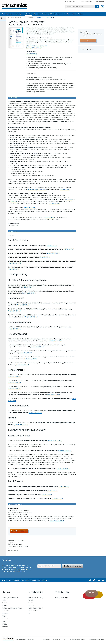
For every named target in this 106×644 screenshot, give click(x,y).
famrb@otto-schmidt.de (57, 520)
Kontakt (4, 618)
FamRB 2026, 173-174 (53, 253)
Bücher (44, 14)
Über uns (81, 14)
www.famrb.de (50, 217)
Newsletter (32, 602)
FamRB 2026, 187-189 (26, 353)
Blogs (69, 14)
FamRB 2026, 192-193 (23, 365)
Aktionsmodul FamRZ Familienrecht (36, 46)
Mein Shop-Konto (72, 1)
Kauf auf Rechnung (88, 49)
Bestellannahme (33, 613)
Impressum (46, 641)
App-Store (69, 199)
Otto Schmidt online (86, 1)
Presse (4, 602)
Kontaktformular (64, 189)
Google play (13, 201)
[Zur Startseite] (9, 17)
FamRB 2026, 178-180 (24, 305)
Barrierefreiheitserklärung (77, 641)
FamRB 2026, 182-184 (14, 329)
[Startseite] (8, 642)
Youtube (4, 626)
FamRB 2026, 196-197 (14, 389)
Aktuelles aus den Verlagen (36, 599)
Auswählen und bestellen (19, 531)
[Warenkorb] (102, 7)
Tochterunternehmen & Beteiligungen (13, 610)
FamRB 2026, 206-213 (65, 451)
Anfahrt (4, 605)
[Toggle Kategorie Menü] (3, 18)
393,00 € (93, 34)
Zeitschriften (28, 14)
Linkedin (4, 623)
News (74, 14)
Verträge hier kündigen (62, 599)
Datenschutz (57, 641)
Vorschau (31, 607)
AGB (65, 641)
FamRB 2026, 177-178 (29, 293)
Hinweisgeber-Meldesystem (96, 641)
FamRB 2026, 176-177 (27, 287)
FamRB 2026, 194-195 (14, 383)
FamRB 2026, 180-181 (14, 311)
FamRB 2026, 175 (13, 269)
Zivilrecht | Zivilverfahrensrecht (27, 17)
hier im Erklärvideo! (55, 203)
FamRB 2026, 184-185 (55, 341)
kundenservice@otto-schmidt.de (37, 189)
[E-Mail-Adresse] (49, 568)
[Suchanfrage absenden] (97, 7)
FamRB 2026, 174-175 (14, 263)
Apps (63, 14)
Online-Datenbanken (7, 14)
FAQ (30, 615)
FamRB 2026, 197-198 (54, 395)
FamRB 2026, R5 (64, 486)
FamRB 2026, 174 (45, 257)
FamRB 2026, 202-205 (55, 441)
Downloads (32, 605)
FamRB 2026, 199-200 (35, 413)
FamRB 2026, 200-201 (21, 425)
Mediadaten (5, 615)
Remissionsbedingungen (36, 610)
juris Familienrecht (31, 54)
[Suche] (80, 7)
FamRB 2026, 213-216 (63, 468)
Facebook (5, 621)
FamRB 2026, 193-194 (14, 377)
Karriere (4, 607)
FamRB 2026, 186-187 (38, 347)
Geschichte (5, 613)
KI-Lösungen (19, 14)
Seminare (37, 14)
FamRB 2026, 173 (52, 245)
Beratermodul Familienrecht (34, 48)
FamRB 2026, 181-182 (32, 317)
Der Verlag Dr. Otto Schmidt (10, 599)
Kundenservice (100, 1)
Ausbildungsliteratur (54, 14)
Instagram (5, 629)
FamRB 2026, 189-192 (30, 359)
